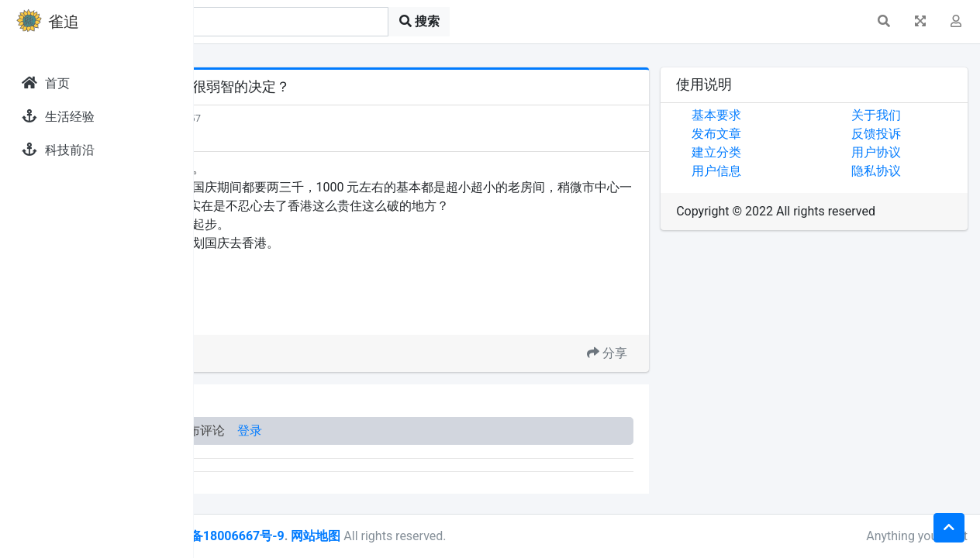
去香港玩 (302, 334)
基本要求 (778, 115)
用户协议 (906, 152)
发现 (263, 118)
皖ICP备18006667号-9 (404, 536)
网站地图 (499, 536)
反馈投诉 (906, 134)
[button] (884, 22)
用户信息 (778, 171)
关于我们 (906, 115)
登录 (433, 449)
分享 (668, 372)
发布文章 (778, 134)
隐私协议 (906, 171)
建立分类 (778, 152)
